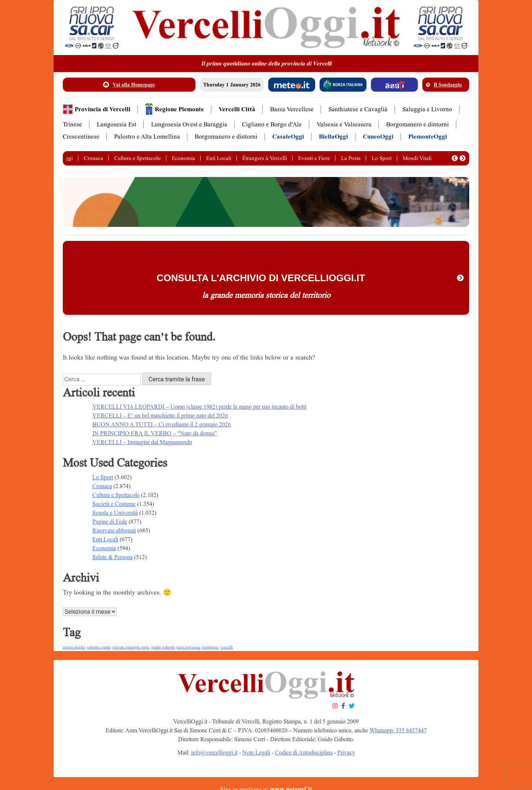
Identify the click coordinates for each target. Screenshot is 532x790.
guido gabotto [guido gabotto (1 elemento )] (163, 647)
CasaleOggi (288, 137)
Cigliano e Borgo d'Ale (272, 124)
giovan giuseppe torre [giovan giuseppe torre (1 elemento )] (131, 647)
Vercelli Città (237, 109)
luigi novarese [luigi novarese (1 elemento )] (189, 647)
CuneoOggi (378, 137)
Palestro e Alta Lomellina (147, 137)
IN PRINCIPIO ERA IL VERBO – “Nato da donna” (155, 433)
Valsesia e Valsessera (344, 124)
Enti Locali (219, 158)
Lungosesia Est (117, 124)
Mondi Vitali (417, 158)
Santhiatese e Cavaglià (358, 109)
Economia (183, 158)
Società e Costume (114, 504)
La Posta (351, 158)
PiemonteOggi (428, 137)
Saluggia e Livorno (427, 109)
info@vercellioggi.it (214, 752)
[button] (455, 158)
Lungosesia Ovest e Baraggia (189, 124)
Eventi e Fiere (314, 158)
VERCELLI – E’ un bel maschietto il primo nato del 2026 (160, 416)
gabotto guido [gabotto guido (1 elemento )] (99, 647)
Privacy (346, 752)
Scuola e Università (115, 513)
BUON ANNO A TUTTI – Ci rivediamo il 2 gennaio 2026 (162, 424)
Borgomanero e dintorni (417, 124)
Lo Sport (382, 158)
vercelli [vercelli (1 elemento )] (226, 647)
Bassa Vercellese (292, 109)
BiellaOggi (333, 137)
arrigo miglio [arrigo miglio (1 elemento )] (74, 647)
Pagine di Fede (110, 522)
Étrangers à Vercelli (265, 158)
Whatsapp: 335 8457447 (398, 730)
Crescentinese (81, 137)
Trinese (72, 124)
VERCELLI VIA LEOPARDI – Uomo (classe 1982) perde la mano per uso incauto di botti (199, 407)
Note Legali (256, 752)
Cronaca (93, 158)
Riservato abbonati (114, 530)
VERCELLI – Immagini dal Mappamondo (142, 442)
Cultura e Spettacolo (137, 158)
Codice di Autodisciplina (304, 752)
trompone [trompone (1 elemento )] (210, 647)
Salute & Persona (112, 557)
